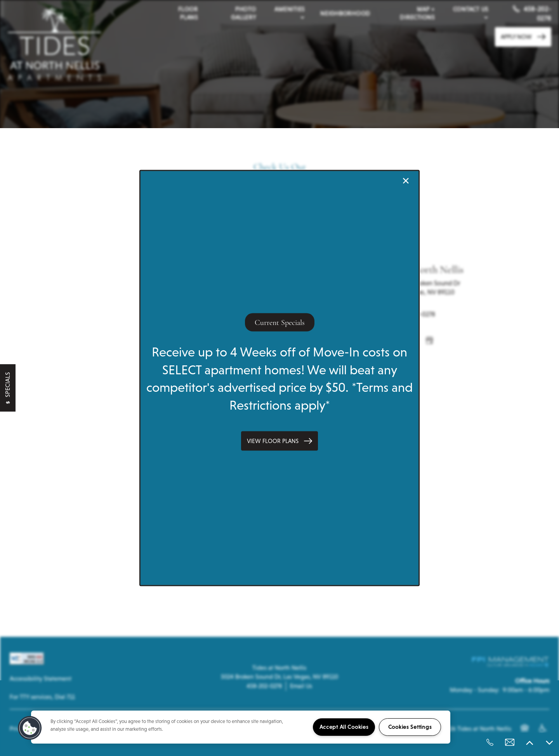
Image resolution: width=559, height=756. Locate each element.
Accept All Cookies (344, 727)
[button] (279, 441)
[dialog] (279, 378)
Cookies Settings (410, 727)
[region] (241, 727)
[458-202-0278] (490, 742)
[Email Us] (510, 742)
